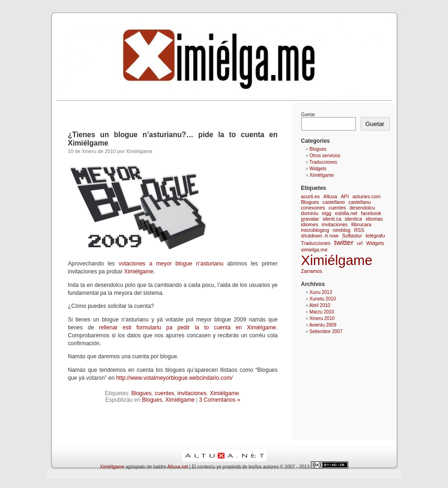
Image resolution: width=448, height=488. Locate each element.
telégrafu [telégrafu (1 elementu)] (375, 236)
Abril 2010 (320, 305)
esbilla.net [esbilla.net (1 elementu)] (346, 213)
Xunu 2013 (321, 292)
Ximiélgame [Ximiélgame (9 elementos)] (337, 260)
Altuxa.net (178, 467)
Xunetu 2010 (323, 299)
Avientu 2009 (323, 325)
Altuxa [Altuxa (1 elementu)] (331, 196)
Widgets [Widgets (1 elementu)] (375, 243)
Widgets (318, 169)
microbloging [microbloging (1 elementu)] (315, 230)
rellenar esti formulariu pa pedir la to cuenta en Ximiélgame (185, 328)
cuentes (165, 393)
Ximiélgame (139, 272)
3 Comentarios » (220, 400)
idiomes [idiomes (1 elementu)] (310, 224)
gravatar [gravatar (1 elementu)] (310, 219)
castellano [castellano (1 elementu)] (334, 202)
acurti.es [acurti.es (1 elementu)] (310, 196)
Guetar (308, 115)
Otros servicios (325, 156)
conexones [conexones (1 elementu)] (313, 208)
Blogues (141, 393)
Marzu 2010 (322, 312)
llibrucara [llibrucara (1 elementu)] (361, 224)
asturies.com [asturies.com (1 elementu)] (366, 196)
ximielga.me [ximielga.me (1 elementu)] (314, 250)
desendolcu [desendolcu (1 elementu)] (362, 208)
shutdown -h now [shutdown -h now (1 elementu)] (320, 236)
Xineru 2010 (322, 318)
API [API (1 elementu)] (345, 196)
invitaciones (192, 393)
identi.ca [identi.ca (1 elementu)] (332, 219)
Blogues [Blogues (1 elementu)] (310, 202)
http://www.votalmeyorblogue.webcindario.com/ (174, 378)
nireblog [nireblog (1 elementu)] (342, 230)
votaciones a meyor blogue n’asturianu (169, 264)
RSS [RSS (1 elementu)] (359, 230)
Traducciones (324, 162)
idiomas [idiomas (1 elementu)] (374, 219)
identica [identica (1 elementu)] (354, 219)
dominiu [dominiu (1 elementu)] (310, 213)
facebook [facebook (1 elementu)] (371, 213)
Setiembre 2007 (326, 331)
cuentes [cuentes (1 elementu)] (337, 208)
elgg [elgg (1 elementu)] (327, 213)
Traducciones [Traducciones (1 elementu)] (316, 243)
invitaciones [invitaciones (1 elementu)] (335, 224)
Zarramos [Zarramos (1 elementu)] (312, 271)
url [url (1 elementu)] (360, 243)
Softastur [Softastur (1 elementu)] (352, 236)
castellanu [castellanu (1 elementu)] (360, 202)
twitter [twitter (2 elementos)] (344, 242)
